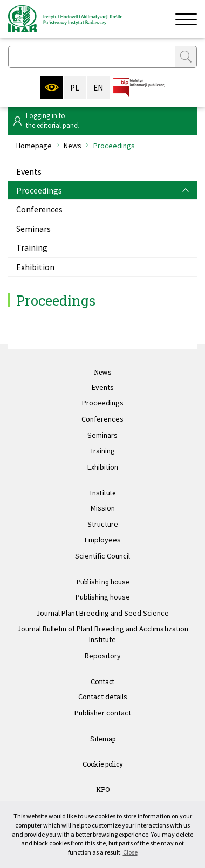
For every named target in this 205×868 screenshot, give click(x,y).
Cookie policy (103, 764)
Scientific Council (102, 556)
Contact (102, 681)
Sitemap (103, 739)
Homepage (34, 146)
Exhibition (35, 267)
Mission (103, 508)
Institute (102, 493)
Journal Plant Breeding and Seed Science (102, 613)
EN (98, 88)
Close (130, 852)
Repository (103, 656)
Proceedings (39, 190)
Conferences (39, 209)
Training (32, 247)
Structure (103, 524)
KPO (103, 789)
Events (29, 171)
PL (75, 88)
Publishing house (102, 582)
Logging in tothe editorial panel (52, 120)
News (73, 146)
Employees (103, 540)
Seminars (33, 229)
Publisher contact (103, 713)
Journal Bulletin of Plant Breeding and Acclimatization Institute (103, 634)
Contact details (103, 697)
